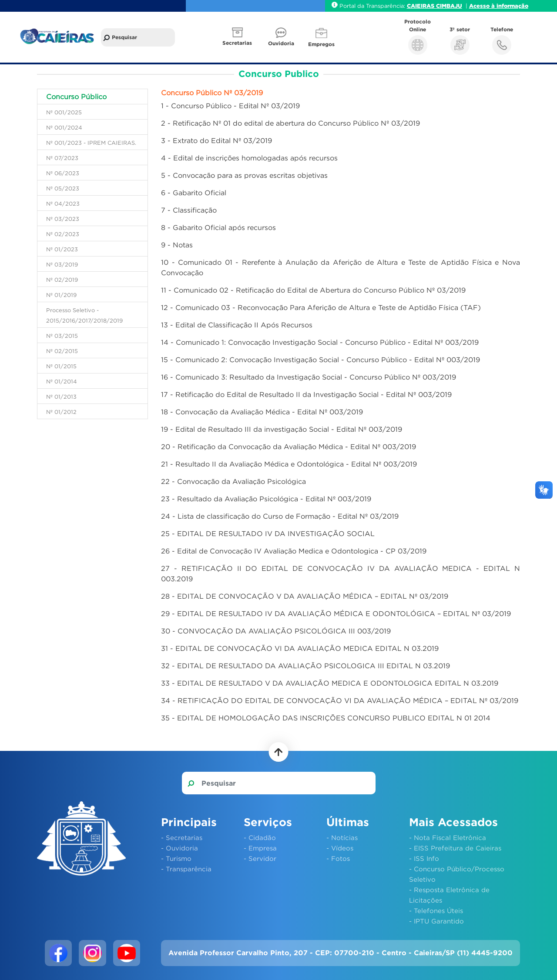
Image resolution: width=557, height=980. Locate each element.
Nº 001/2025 (64, 112)
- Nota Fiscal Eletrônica (448, 837)
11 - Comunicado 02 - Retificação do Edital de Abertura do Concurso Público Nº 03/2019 (313, 290)
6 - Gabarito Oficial (194, 193)
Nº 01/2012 (61, 412)
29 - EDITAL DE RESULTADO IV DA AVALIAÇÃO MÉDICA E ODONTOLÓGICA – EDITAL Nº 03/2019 (336, 613)
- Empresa (260, 848)
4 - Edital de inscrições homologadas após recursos (249, 158)
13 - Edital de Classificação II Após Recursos (237, 325)
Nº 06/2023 (63, 173)
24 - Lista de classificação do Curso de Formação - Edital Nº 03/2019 (280, 516)
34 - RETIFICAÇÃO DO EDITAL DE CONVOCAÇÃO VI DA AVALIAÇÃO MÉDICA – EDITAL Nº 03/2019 (340, 700)
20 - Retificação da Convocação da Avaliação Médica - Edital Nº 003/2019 (289, 447)
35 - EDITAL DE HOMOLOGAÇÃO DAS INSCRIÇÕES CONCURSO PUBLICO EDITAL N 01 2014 (326, 718)
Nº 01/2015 (61, 366)
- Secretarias (182, 837)
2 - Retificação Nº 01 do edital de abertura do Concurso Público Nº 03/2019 (290, 123)
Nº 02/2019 (62, 280)
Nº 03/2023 (63, 219)
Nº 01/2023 (62, 249)
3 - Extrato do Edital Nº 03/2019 (216, 140)
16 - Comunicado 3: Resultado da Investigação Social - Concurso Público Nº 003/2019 (309, 377)
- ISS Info (424, 858)
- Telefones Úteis (436, 910)
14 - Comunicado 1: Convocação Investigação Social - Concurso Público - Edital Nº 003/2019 (320, 342)
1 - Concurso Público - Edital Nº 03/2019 (230, 106)
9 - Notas (177, 245)
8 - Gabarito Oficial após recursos (218, 227)
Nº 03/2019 (62, 264)
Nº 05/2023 (63, 188)
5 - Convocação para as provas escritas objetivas (244, 175)
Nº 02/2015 (62, 351)
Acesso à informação (499, 6)
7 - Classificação (189, 210)
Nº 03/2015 (62, 336)
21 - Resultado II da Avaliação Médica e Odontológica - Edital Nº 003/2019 (289, 464)
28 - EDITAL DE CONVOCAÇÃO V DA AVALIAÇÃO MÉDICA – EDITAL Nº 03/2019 (305, 596)
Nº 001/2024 (64, 127)
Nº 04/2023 (63, 203)
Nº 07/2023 (62, 158)
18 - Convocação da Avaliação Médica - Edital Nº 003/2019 (262, 412)
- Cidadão (260, 837)
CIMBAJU (449, 6)
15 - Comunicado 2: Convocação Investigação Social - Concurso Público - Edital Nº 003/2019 (320, 360)
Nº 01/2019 (61, 295)
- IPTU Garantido (436, 921)
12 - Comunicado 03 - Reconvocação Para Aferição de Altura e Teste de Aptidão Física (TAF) (321, 307)
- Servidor (260, 858)
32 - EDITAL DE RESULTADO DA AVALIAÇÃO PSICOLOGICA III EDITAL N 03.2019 (305, 666)
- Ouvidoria (180, 848)
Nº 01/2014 (62, 381)
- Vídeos (340, 848)
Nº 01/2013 (61, 397)
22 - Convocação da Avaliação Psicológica (233, 481)
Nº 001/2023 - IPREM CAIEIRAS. (91, 143)
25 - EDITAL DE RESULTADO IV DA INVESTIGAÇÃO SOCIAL (268, 533)
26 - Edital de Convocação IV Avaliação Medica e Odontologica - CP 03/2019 (294, 551)
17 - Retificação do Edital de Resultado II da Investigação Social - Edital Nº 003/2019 (306, 394)
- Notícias (342, 837)
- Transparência (186, 869)
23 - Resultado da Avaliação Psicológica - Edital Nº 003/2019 (266, 499)
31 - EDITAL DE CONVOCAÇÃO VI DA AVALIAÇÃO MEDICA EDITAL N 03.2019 (300, 648)
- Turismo (176, 858)
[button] (238, 37)
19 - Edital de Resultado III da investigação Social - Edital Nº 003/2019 (282, 429)
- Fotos (338, 858)
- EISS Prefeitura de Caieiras (455, 848)
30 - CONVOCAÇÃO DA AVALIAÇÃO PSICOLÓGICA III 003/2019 (276, 631)
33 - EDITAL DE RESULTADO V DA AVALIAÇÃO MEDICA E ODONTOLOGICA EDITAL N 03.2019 (330, 683)
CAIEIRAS (421, 6)
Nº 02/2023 (63, 234)
